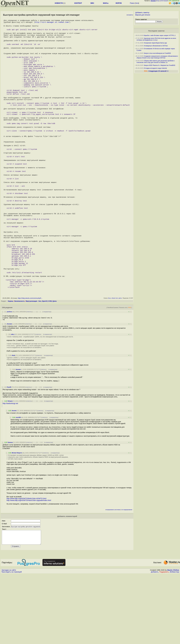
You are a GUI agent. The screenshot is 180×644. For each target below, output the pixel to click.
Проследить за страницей (12, 642)
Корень (11, 368)
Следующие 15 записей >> (159, 71)
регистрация (164, 1)
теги (137, 3)
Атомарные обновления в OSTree (156, 46)
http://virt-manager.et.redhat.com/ (52, 23)
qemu (120, 365)
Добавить (155, 642)
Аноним (9, 391)
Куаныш (10, 510)
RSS (130, 375)
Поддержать (164, 642)
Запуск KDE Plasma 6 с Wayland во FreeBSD (159, 65)
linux (109, 365)
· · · (39, 379)
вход (158, 1)
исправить (130, 15)
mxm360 (18, 485)
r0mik (13, 423)
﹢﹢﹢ (35, 379)
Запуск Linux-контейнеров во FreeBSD (157, 53)
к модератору (47, 379)
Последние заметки (156, 31)
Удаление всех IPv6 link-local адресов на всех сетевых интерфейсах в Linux (156, 39)
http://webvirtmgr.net (10, 471)
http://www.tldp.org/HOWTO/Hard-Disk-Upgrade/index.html (29, 567)
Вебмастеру (175, 642)
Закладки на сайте (9, 640)
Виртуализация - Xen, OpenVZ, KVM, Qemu (41, 368)
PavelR (9, 454)
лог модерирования (127, 577)
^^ (31, 401)
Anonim (14, 478)
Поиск (132, 3)
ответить (29, 379)
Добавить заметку (142, 13)
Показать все (123, 375)
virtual (113, 365)
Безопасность (20, 368)
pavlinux (9, 379)
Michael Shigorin (17, 520)
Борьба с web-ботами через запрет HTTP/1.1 (160, 35)
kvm (117, 365)
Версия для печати (143, 15)
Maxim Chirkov (173, 640)
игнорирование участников (113, 577)
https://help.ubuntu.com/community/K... (30, 365)
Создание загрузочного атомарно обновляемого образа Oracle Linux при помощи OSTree (157, 57)
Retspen (10, 468)
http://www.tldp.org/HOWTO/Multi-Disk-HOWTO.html (26, 566)
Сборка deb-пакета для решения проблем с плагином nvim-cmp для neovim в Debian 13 (156, 62)
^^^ (34, 401)
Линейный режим (112, 375)
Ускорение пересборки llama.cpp (155, 43)
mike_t (13, 401)
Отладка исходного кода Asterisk (155, 68)
